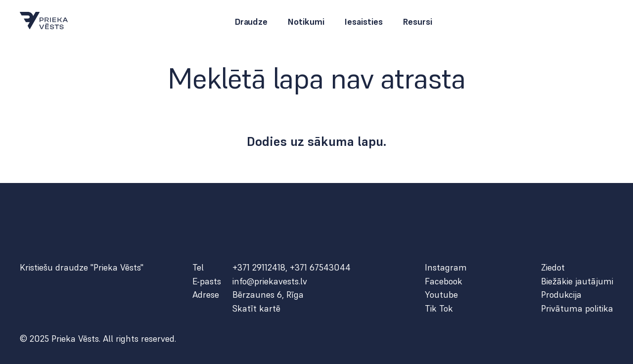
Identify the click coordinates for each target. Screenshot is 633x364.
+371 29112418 (259, 267)
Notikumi (306, 22)
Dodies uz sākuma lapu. (317, 141)
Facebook (444, 281)
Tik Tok (439, 309)
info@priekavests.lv (270, 281)
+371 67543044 (320, 267)
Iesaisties (363, 22)
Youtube (441, 295)
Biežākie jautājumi (577, 281)
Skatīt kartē (256, 309)
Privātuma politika (577, 309)
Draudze (251, 22)
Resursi (417, 22)
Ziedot (553, 268)
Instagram (446, 268)
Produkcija (561, 295)
